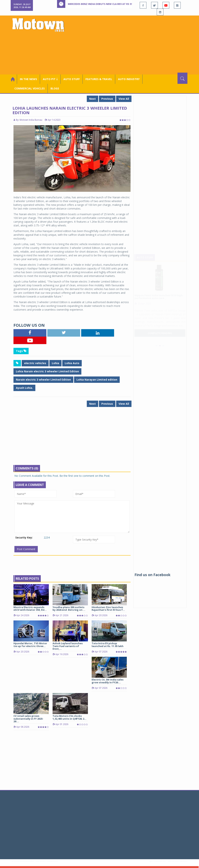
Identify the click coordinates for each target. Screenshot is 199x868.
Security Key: (24, 537)
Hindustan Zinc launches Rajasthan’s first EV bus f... (108, 608)
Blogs (55, 88)
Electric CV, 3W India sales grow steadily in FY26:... (108, 681)
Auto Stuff (72, 79)
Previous (107, 99)
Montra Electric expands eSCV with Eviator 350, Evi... (30, 608)
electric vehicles (35, 363)
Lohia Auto (72, 363)
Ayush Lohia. (24, 388)
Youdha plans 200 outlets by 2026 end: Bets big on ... (69, 608)
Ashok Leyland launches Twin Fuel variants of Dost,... (68, 646)
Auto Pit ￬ (50, 79)
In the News (28, 79)
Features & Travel (99, 79)
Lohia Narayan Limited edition (97, 380)
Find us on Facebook (152, 575)
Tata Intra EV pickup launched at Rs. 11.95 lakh (108, 645)
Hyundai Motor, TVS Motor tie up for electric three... (30, 645)
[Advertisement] (133, 45)
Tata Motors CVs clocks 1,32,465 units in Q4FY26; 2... (69, 717)
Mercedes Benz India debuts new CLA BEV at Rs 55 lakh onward (110, 4)
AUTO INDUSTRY (129, 79)
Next (92, 99)
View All (124, 99)
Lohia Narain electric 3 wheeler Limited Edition (47, 371)
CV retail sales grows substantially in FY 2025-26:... (28, 719)
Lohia (55, 363)
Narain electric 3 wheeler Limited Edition (43, 380)
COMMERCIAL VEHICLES (30, 88)
